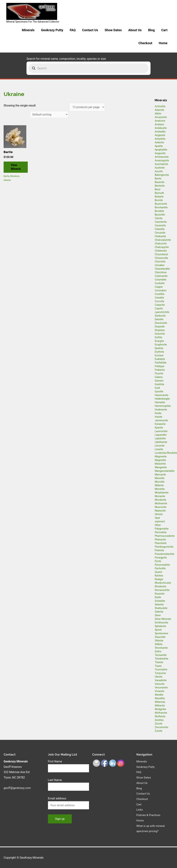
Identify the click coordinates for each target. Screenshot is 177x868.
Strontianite (161, 648)
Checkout (145, 43)
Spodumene (161, 633)
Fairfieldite (161, 363)
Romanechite (162, 590)
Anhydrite (160, 139)
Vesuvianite (161, 688)
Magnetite (160, 460)
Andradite (160, 132)
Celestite (160, 229)
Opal (157, 518)
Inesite (158, 417)
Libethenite (161, 442)
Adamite (159, 110)
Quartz (158, 572)
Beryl (157, 189)
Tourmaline (161, 669)
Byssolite (160, 215)
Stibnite (159, 641)
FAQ (73, 30)
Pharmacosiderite (165, 536)
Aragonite (160, 153)
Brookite (159, 211)
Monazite (160, 496)
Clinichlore (161, 272)
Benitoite (160, 186)
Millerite (159, 485)
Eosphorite (161, 345)
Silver (158, 615)
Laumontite (161, 431)
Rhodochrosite (163, 583)
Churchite (160, 262)
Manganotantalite (165, 471)
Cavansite (160, 225)
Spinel (158, 630)
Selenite (159, 604)
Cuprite (159, 308)
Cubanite (160, 305)
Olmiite (159, 514)
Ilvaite (158, 413)
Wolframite (161, 713)
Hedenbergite (162, 399)
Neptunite (160, 511)
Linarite (159, 449)
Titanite (159, 662)
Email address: (57, 798)
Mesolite (160, 478)
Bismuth (159, 193)
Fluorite (159, 373)
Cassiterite (161, 222)
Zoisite (158, 731)
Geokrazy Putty (52, 30)
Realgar (159, 579)
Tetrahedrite (161, 659)
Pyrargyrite (161, 558)
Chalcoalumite (163, 240)
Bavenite (160, 182)
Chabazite (160, 236)
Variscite (160, 684)
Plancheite (161, 543)
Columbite (160, 280)
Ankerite (159, 142)
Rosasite (160, 594)
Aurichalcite (161, 164)
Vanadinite (161, 680)
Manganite (161, 467)
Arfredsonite (162, 157)
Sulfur (158, 651)
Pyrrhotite (160, 568)
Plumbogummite (164, 547)
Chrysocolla (161, 258)
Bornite (159, 200)
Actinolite (160, 106)
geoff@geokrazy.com (17, 788)
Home (163, 43)
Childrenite (161, 251)
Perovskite (161, 532)
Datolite (159, 319)
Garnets (159, 381)
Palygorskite (162, 529)
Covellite (159, 294)
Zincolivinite (161, 727)
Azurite (159, 171)
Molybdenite (162, 493)
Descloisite (161, 323)
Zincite (158, 724)
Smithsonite (161, 623)
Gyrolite (159, 391)
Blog (151, 30)
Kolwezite (160, 424)
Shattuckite (161, 608)
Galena (159, 377)
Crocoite (159, 301)
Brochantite (161, 207)
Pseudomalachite (164, 554)
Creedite (159, 298)
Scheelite (160, 601)
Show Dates (113, 30)
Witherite (160, 706)
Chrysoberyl (161, 254)
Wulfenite (160, 716)
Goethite (159, 384)
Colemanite (161, 276)
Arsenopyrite (162, 160)
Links (140, 810)
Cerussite (160, 233)
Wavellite (160, 698)
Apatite (159, 146)
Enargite (159, 341)
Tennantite (161, 655)
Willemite (160, 702)
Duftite (158, 337)
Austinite (160, 168)
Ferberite (160, 370)
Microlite (160, 482)
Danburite (160, 316)
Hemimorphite (163, 406)
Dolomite (160, 334)
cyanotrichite (162, 312)
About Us (135, 30)
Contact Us (90, 30)
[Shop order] (49, 115)
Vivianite (159, 691)
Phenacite (160, 539)
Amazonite (161, 117)
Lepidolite (160, 438)
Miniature (15, 176)
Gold (157, 388)
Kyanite (159, 428)
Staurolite (160, 637)
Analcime (160, 121)
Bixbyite (159, 197)
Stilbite (159, 644)
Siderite (159, 612)
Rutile (158, 597)
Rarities (159, 576)
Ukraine (7, 180)
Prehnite (159, 550)
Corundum (161, 290)
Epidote (159, 348)
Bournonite (161, 204)
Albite (158, 114)
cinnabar (160, 265)
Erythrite (159, 352)
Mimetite (160, 489)
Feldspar (160, 366)
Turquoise (160, 673)
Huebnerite (161, 410)
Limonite (160, 446)
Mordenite (160, 500)
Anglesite (160, 135)
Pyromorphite (162, 565)
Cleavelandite (162, 269)
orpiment (160, 521)
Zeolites (159, 720)
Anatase (159, 124)
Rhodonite (160, 586)
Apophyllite (161, 150)
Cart (164, 30)
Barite (6, 176)
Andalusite (161, 128)
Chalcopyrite (162, 247)
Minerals (28, 30)
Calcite (159, 218)
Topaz (158, 666)
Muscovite (161, 507)
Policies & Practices (149, 815)
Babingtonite (162, 175)
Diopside (160, 327)
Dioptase (160, 330)
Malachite (160, 464)
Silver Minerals (163, 619)
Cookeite (160, 283)
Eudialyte (160, 359)
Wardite (159, 695)
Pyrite (158, 561)
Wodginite (160, 709)
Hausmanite (161, 395)
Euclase (159, 355)
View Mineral (16, 167)
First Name (55, 761)
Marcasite (160, 475)
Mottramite (161, 503)
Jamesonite (161, 420)
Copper (159, 287)
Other (158, 525)
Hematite (160, 402)
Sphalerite (160, 626)
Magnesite (161, 456)
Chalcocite (161, 243)
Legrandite (161, 435)
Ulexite (158, 677)
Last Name (55, 780)
